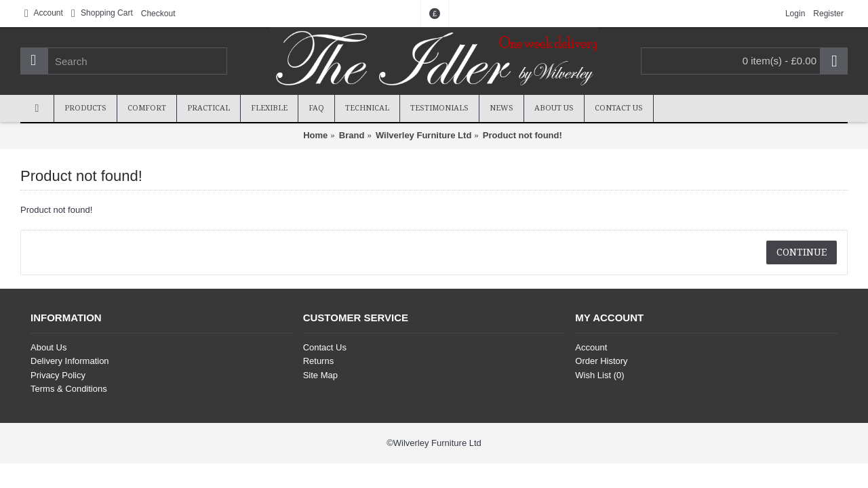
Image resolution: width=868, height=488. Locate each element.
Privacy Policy (58, 375)
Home (315, 135)
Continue (802, 252)
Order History (601, 361)
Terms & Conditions (69, 389)
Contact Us (325, 347)
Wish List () (599, 375)
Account (591, 347)
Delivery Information (70, 361)
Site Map (320, 375)
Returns (319, 361)
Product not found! (522, 135)
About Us (48, 347)
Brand (352, 135)
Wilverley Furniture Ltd (423, 135)
